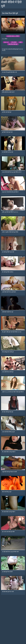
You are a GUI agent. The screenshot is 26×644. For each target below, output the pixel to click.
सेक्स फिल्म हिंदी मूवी (13, 44)
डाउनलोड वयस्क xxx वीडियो (13, 36)
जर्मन (20, 42)
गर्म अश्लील (14, 42)
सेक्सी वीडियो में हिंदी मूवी (11, 4)
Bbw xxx (6, 42)
